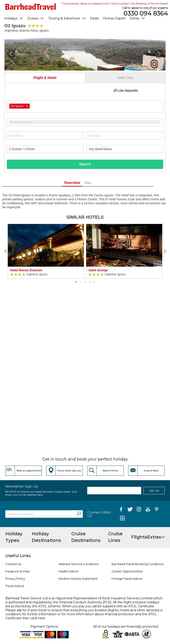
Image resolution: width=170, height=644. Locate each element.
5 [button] (94, 282)
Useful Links (18, 556)
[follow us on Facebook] (121, 510)
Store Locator (121, 3)
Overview (79, 183)
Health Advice (69, 571)
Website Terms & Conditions (78, 564)
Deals (94, 18)
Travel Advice (15, 586)
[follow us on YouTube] (148, 510)
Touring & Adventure (67, 18)
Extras (137, 18)
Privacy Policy (15, 579)
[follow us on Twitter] (130, 510)
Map (95, 183)
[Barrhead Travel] (31, 7)
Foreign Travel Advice (127, 579)
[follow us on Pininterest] (157, 510)
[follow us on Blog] (122, 519)
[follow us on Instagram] (139, 510)
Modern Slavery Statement (78, 579)
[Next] (164, 251)
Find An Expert (158, 3)
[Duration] (125, 136)
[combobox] (85, 107)
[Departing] (45, 136)
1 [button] (76, 282)
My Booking (139, 3)
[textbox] (87, 122)
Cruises (36, 18)
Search (85, 164)
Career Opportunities (127, 571)
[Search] (79, 514)
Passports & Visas (17, 571)
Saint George (98, 270)
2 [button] (81, 282)
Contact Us (13, 564)
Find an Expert (114, 18)
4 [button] (89, 282)
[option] (46, 251)
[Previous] (6, 251)
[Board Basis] (125, 149)
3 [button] (85, 282)
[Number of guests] (45, 149)
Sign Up (154, 490)
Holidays (14, 18)
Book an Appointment (95, 3)
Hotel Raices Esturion (26, 270)
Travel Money (70, 3)
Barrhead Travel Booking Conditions (138, 564)
